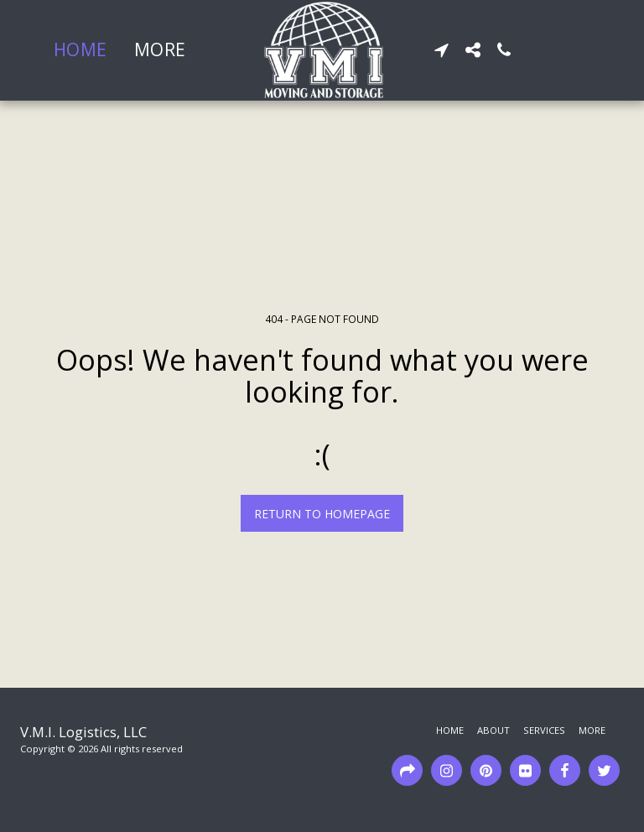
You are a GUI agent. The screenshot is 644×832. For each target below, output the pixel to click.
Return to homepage (322, 514)
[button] (441, 50)
